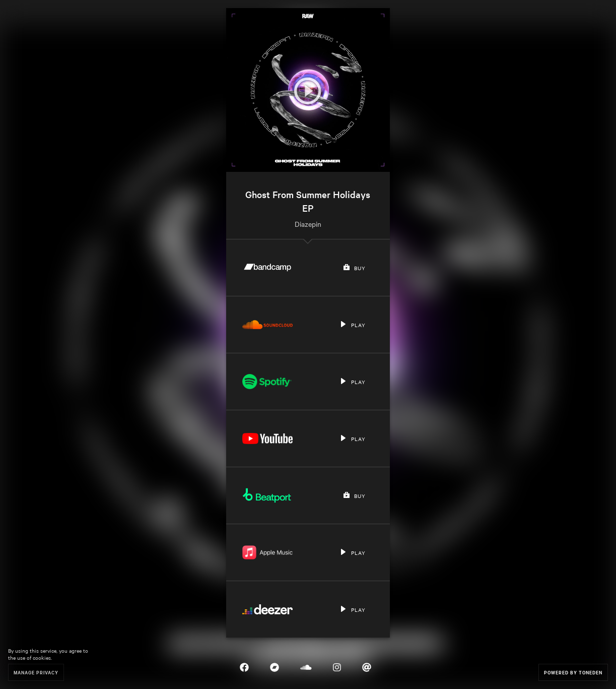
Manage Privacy (36, 672)
